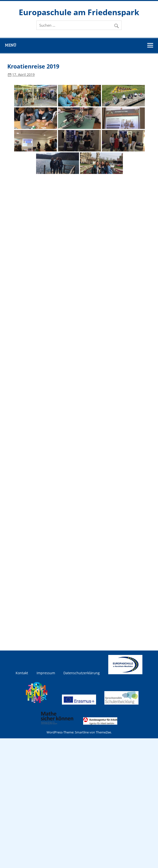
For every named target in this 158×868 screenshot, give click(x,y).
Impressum (46, 673)
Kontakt (22, 673)
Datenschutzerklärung (82, 673)
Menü (10, 45)
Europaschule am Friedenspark (79, 12)
